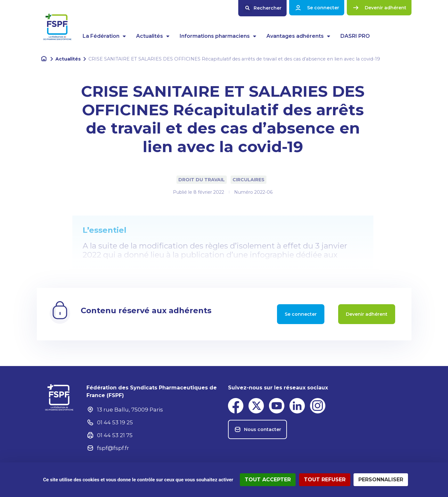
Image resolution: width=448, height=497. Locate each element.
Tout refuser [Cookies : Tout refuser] (325, 480)
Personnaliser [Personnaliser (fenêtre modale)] (381, 480)
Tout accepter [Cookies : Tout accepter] (268, 480)
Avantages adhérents (298, 36)
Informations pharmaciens (218, 36)
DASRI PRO (355, 36)
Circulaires (248, 180)
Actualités (153, 36)
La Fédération (104, 36)
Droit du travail (202, 180)
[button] (262, 8)
